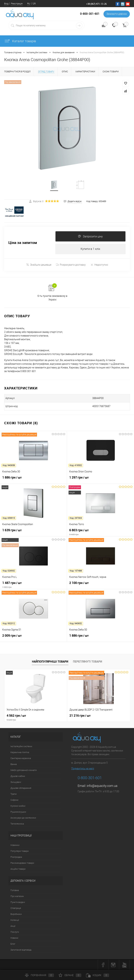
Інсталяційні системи (21, 747)
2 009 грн (33, 638)
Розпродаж (16, 857)
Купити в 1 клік (90, 249)
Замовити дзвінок (116, 14)
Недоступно (99, 265)
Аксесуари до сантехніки (23, 818)
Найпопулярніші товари (50, 662)
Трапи (14, 794)
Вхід (6, 4)
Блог (13, 944)
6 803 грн (100, 532)
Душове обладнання (21, 788)
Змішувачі (16, 782)
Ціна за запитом (23, 243)
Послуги (15, 932)
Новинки (15, 845)
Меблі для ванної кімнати (24, 770)
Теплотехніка (17, 824)
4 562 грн (36, 718)
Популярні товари (20, 851)
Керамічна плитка (20, 752)
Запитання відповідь (21, 950)
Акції (13, 926)
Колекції (15, 920)
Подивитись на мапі (83, 769)
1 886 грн (33, 480)
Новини (14, 938)
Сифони (14, 800)
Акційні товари (18, 869)
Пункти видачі (18, 902)
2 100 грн (100, 585)
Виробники (16, 914)
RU (29, 4)
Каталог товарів (20, 41)
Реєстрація (17, 4)
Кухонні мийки (18, 806)
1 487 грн (33, 585)
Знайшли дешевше (39, 265)
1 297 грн (100, 480)
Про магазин (17, 896)
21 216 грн (80, 716)
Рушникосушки (18, 812)
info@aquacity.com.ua (102, 786)
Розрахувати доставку (71, 265)
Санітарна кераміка (21, 758)
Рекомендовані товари (22, 863)
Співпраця (16, 908)
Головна (15, 890)
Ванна (14, 764)
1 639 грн (33, 532)
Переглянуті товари (88, 662)
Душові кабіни (18, 776)
